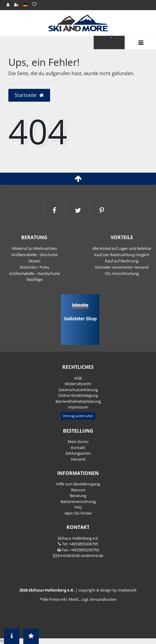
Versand (78, 459)
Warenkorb (111, 38)
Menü (140, 43)
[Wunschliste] (34, 4)
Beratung (78, 496)
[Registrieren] (16, 5)
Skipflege (34, 279)
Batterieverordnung (78, 501)
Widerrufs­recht (78, 384)
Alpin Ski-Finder (78, 513)
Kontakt (78, 448)
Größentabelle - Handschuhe (34, 273)
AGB (78, 378)
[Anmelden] (8, 5)
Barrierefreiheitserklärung (78, 401)
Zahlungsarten (78, 453)
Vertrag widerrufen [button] (78, 416)
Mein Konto (78, 442)
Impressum (78, 407)
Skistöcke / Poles (34, 267)
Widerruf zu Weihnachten (34, 248)
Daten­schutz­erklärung (78, 390)
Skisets (34, 261)
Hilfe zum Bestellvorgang (78, 484)
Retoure (78, 490)
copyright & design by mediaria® (108, 590)
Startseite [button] (29, 95)
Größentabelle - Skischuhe (34, 255)
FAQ (78, 507)
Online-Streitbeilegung (78, 395)
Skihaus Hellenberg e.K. (78, 538)
